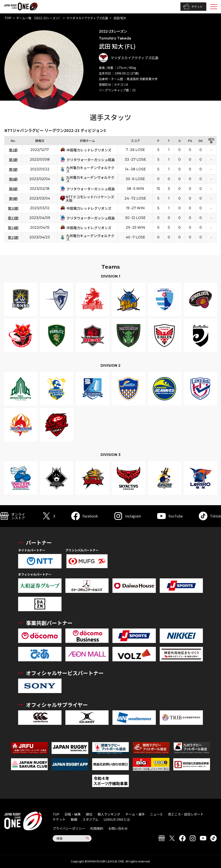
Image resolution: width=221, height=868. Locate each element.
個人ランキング (109, 814)
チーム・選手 (135, 814)
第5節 (13, 169)
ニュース (156, 814)
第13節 (13, 218)
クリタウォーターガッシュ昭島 (91, 160)
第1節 (13, 150)
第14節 (13, 228)
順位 (89, 814)
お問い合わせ (118, 828)
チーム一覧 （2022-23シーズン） (39, 18)
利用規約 (97, 828)
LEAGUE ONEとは (117, 819)
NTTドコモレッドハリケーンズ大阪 (90, 198)
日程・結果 (73, 814)
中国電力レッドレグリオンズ (89, 150)
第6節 (13, 179)
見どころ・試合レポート (186, 814)
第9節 (13, 198)
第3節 (13, 160)
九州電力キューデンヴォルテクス (90, 169)
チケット (193, 7)
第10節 (13, 208)
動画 (74, 819)
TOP (8, 18)
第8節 (13, 189)
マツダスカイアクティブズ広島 (87, 18)
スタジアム (90, 819)
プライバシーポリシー (69, 828)
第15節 (13, 237)
